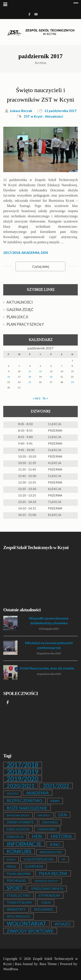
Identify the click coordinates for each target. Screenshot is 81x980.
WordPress (11, 969)
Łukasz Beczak (21, 111)
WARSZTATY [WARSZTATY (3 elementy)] (16, 909)
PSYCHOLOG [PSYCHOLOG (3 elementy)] (16, 881)
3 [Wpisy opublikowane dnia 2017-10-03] (19, 366)
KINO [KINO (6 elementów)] (55, 844)
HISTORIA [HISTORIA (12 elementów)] (61, 836)
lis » (45, 398)
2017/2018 (12, 252)
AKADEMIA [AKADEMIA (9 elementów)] (38, 793)
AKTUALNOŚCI (20, 302)
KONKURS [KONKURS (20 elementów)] (19, 851)
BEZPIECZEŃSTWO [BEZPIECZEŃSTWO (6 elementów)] (24, 801)
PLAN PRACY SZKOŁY (25, 324)
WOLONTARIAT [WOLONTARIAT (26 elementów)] (26, 923)
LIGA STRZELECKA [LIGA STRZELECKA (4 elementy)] (39, 859)
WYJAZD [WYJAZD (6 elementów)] (63, 924)
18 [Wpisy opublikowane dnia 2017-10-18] (30, 377)
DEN (44, 252)
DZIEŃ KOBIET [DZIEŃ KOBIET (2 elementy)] (47, 829)
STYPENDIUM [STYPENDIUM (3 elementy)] (49, 896)
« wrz (37, 398)
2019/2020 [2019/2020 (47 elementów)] (23, 779)
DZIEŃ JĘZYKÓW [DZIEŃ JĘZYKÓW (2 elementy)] (18, 829)
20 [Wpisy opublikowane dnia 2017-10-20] (51, 377)
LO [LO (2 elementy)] (64, 859)
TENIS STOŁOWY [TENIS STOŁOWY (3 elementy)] (20, 902)
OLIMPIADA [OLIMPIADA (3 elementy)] (34, 866)
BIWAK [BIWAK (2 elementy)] (55, 801)
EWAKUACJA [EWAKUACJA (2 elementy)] (15, 837)
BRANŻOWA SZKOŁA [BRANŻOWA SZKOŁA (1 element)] (18, 815)
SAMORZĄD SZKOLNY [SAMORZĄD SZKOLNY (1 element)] (46, 881)
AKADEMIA (30, 252)
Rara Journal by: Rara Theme (36, 964)
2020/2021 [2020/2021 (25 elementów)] (21, 786)
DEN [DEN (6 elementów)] (63, 815)
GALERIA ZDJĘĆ (20, 310)
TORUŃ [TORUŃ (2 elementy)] (46, 903)
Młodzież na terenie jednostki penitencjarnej (49, 645)
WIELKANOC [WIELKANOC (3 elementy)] (44, 909)
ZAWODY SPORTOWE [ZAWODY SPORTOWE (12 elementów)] (30, 931)
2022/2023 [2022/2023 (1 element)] (12, 793)
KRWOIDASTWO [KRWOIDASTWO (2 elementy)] (51, 852)
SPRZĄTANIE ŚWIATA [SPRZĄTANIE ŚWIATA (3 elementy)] (47, 889)
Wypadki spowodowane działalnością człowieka (49, 621)
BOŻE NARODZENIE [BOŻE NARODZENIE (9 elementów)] (27, 808)
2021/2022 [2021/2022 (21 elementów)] (56, 786)
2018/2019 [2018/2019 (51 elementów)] (23, 772)
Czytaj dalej (41, 266)
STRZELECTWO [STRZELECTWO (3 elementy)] (18, 896)
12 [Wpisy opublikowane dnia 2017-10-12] (40, 371)
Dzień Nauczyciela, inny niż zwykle (47, 668)
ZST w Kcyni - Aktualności (43, 116)
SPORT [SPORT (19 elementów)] (15, 888)
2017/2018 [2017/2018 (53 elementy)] (23, 765)
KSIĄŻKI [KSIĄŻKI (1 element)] (11, 859)
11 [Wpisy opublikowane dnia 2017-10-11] (30, 371)
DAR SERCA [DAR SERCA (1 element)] (44, 815)
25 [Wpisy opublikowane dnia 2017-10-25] (30, 382)
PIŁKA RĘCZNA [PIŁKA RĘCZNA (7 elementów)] (53, 873)
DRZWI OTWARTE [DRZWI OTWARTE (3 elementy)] (20, 822)
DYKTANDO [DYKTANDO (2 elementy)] (50, 822)
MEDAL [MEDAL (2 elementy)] (11, 866)
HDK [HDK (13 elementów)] (37, 836)
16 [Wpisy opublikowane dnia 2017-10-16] (9, 377)
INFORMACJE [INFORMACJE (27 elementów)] (24, 844)
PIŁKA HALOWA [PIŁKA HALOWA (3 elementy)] (19, 874)
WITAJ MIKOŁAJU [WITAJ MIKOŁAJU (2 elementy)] (18, 916)
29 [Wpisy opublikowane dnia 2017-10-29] (72, 382)
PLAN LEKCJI (17, 317)
